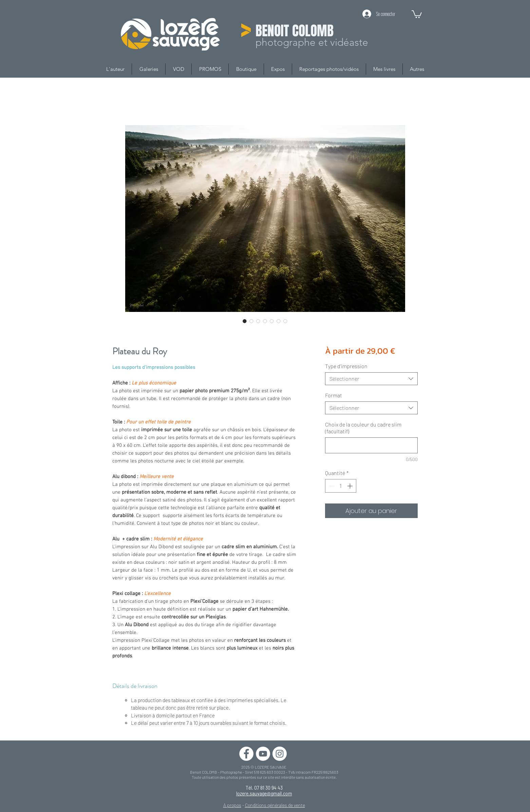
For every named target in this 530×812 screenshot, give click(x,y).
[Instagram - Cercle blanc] (280, 754)
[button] (417, 14)
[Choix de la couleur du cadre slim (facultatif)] (371, 445)
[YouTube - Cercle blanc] (263, 754)
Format (334, 395)
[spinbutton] (341, 486)
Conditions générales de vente (275, 805)
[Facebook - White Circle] (246, 754)
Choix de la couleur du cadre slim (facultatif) (363, 428)
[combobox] (371, 379)
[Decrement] (331, 486)
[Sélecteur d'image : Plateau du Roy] (245, 321)
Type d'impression (346, 366)
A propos (232, 805)
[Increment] (351, 486)
